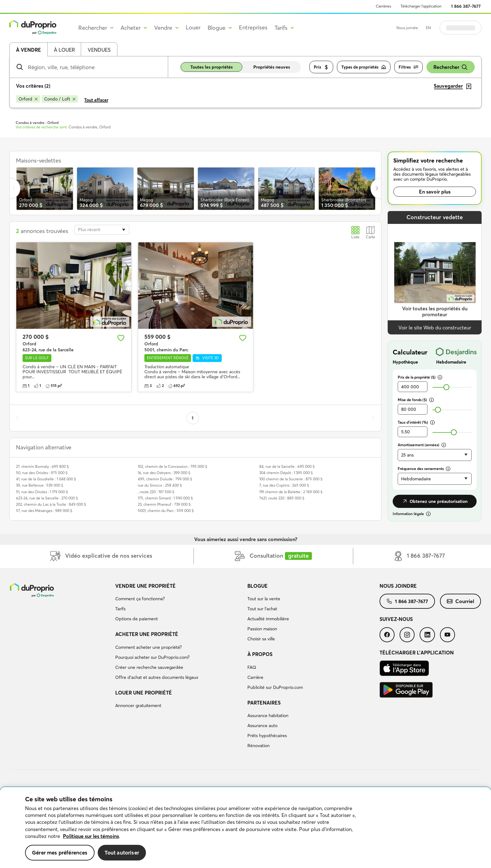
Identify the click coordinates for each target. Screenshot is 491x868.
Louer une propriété (144, 693)
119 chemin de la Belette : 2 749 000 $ (291, 492)
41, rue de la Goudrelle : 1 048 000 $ (46, 479)
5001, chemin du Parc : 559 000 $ (166, 511)
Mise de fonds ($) (416, 400)
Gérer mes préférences (60, 852)
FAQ (252, 667)
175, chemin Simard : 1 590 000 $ (165, 498)
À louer (64, 50)
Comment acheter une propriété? (148, 647)
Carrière (255, 677)
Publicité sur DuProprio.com (275, 687)
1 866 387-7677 (466, 6)
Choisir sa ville (261, 639)
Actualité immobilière (268, 619)
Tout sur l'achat (262, 609)
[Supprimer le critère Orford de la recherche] (28, 99)
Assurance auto (262, 726)
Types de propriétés (364, 67)
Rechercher (451, 67)
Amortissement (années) (422, 445)
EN (428, 28)
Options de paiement (137, 619)
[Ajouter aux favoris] (121, 338)
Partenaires (264, 703)
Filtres (408, 67)
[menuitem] (179, 603)
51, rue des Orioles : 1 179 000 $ (42, 492)
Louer (193, 27)
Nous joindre (407, 28)
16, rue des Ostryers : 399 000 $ (164, 473)
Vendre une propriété (145, 586)
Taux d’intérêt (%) (416, 422)
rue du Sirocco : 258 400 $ (160, 485)
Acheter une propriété (147, 634)
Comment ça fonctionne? (140, 599)
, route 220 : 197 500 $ (156, 492)
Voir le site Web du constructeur (435, 328)
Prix (321, 67)
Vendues (99, 50)
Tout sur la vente (264, 599)
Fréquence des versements (424, 469)
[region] (246, 828)
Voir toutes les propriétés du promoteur (435, 311)
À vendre (28, 50)
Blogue (258, 586)
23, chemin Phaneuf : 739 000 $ (164, 504)
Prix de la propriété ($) (420, 377)
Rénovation (258, 746)
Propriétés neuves (272, 67)
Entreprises (253, 27)
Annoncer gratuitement (138, 705)
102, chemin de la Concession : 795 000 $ (173, 466)
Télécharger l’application (421, 6)
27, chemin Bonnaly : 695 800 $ (42, 466)
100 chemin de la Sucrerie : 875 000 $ (291, 479)
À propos (260, 654)
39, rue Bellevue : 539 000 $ (40, 485)
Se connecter (461, 28)
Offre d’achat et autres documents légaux (157, 677)
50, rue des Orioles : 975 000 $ (42, 473)
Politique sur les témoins (91, 836)
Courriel (460, 601)
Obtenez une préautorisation (435, 501)
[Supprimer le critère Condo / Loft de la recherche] (60, 99)
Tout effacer (96, 100)
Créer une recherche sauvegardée (149, 667)
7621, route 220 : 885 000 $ (282, 498)
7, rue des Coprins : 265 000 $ (284, 485)
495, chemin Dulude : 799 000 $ (165, 479)
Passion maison (262, 629)
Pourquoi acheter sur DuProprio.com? (152, 657)
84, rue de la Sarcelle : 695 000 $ (287, 466)
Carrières (383, 6)
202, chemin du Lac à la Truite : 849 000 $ (51, 504)
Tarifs (120, 609)
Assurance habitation (268, 716)
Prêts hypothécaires (267, 736)
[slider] (446, 387)
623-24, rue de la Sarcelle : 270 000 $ (47, 498)
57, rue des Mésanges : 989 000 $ (44, 511)
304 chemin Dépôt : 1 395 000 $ (286, 473)
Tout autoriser (122, 852)
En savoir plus (435, 192)
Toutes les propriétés (212, 67)
